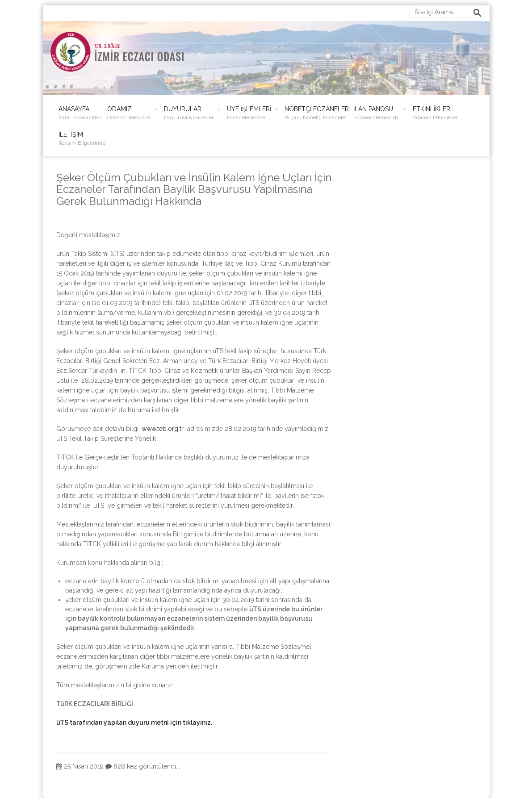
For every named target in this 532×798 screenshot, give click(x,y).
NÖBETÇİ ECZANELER (317, 113)
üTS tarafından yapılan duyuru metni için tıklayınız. (134, 723)
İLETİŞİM (82, 139)
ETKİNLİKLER (436, 113)
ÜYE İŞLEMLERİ (249, 113)
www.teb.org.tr (163, 429)
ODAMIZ (129, 113)
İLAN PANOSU (376, 113)
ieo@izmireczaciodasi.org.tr (93, 11)
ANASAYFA (81, 113)
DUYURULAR (189, 113)
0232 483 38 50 (177, 11)
